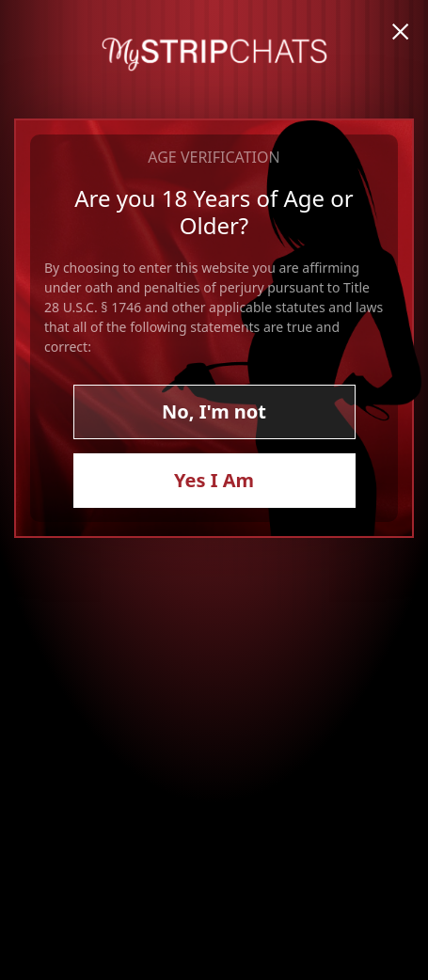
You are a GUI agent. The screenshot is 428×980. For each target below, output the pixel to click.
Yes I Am (214, 480)
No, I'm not (214, 411)
